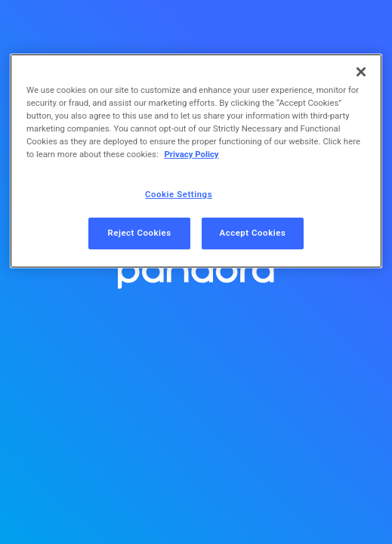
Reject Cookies (139, 233)
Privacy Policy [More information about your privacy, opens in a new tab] (191, 154)
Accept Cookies (253, 233)
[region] (196, 161)
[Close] (361, 72)
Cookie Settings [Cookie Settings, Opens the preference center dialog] (179, 194)
